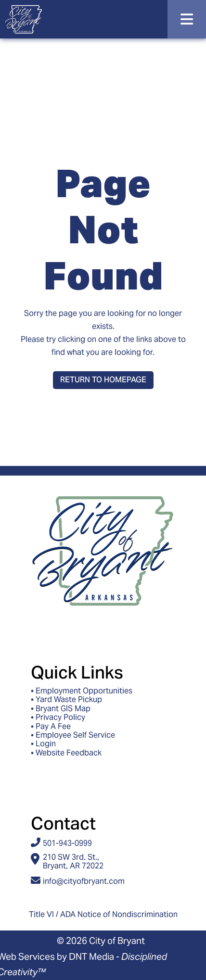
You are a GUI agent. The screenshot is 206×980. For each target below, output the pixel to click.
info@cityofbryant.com (84, 881)
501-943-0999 (67, 843)
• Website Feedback (66, 753)
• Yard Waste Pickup (66, 700)
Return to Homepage (103, 380)
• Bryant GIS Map (61, 709)
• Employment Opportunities (82, 691)
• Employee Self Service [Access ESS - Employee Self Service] (73, 735)
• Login (43, 744)
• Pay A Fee (51, 727)
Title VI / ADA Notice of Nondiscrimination (103, 914)
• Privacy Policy (58, 717)
